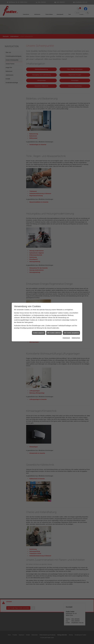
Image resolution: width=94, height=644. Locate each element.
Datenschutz (76, 235)
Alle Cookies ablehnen (54, 230)
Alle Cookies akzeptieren (71, 230)
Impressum (66, 235)
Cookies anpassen (39, 230)
